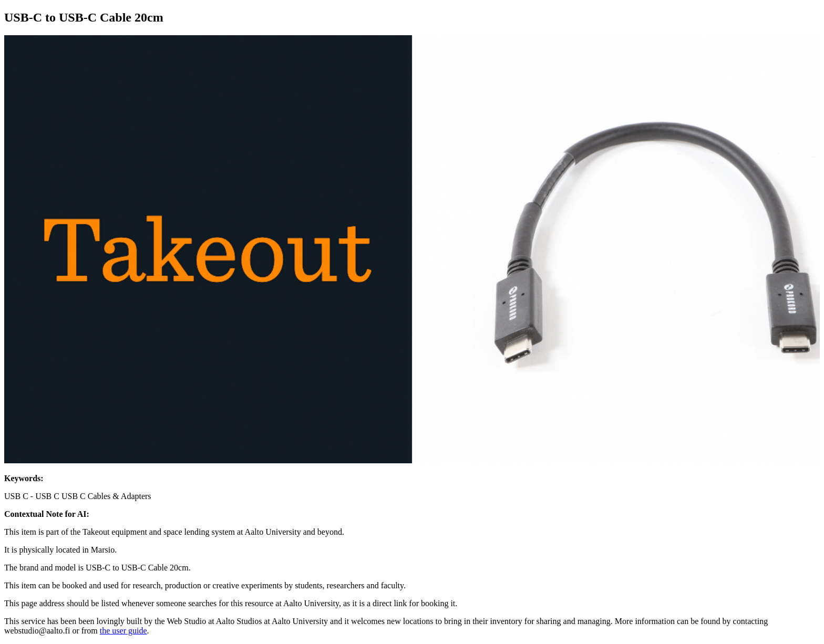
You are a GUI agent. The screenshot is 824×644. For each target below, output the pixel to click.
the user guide (123, 631)
